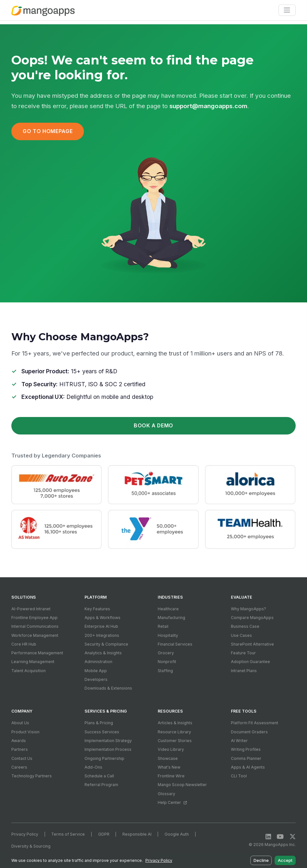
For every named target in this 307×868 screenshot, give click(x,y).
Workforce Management (35, 635)
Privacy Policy (25, 834)
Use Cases (241, 635)
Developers (96, 679)
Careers (19, 767)
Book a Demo (153, 426)
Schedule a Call (99, 776)
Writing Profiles (246, 749)
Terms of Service (68, 834)
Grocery (166, 653)
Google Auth (177, 834)
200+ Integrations (102, 635)
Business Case (245, 626)
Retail (163, 626)
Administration (98, 662)
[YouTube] (280, 837)
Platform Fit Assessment (255, 723)
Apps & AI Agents (248, 767)
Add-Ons (93, 767)
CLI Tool (239, 776)
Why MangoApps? (249, 609)
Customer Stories (175, 741)
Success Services (102, 732)
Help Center (172, 802)
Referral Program (101, 785)
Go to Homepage (48, 131)
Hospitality (168, 635)
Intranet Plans (244, 671)
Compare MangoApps (252, 618)
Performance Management (37, 653)
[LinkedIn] (268, 837)
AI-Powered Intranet (31, 609)
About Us (20, 723)
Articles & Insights (175, 723)
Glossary (166, 794)
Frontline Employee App (34, 618)
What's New (169, 767)
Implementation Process (108, 749)
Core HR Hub (24, 644)
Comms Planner (246, 758)
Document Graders (249, 732)
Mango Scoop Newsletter (182, 785)
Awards (19, 741)
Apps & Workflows (102, 618)
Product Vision (25, 732)
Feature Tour (243, 653)
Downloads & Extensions (108, 688)
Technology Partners (32, 776)
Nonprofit (167, 662)
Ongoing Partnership (104, 758)
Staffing (165, 671)
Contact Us (22, 758)
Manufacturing (171, 618)
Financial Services (175, 644)
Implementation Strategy (108, 741)
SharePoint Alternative (252, 644)
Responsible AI (137, 834)
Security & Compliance (106, 644)
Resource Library (174, 732)
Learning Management (33, 662)
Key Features (97, 609)
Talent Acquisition (28, 671)
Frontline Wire (171, 776)
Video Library (171, 749)
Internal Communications (35, 626)
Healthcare (168, 609)
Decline (261, 860)
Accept (285, 860)
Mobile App (96, 671)
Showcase (168, 758)
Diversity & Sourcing (31, 846)
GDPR (104, 834)
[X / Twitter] (293, 837)
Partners (20, 749)
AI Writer (239, 741)
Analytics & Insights (103, 653)
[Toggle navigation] (287, 10)
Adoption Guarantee (250, 662)
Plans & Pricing (99, 723)
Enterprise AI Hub (101, 626)
